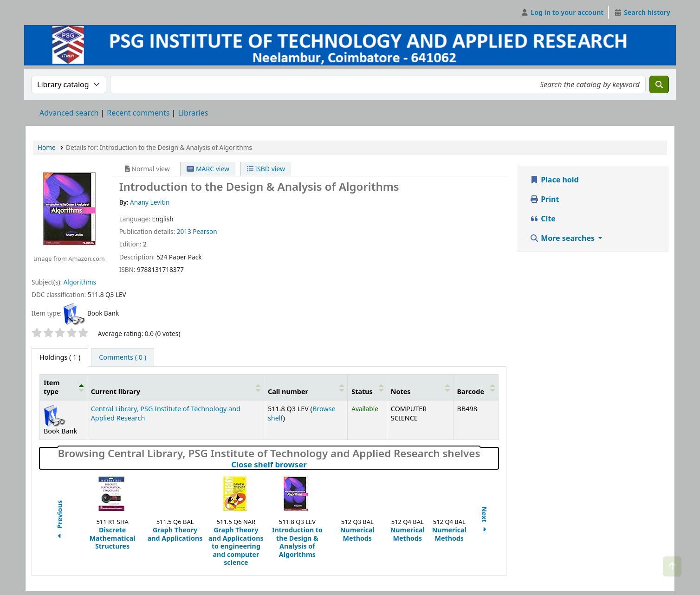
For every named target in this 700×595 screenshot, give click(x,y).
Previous (60, 520)
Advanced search (69, 113)
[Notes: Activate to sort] (420, 387)
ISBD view (266, 169)
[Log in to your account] (562, 13)
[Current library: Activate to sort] (175, 387)
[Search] (659, 84)
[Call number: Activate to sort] (305, 387)
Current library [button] (116, 391)
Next (484, 521)
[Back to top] (672, 566)
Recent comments (138, 113)
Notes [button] (401, 391)
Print (544, 199)
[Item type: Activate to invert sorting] (64, 387)
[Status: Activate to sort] (367, 387)
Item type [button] (52, 387)
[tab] (123, 357)
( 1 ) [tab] (60, 357)
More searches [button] (563, 238)
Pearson (205, 231)
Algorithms (80, 282)
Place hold (554, 180)
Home (47, 147)
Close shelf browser (310, 465)
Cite (543, 219)
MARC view (208, 169)
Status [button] (362, 391)
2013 (184, 231)
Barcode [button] (471, 391)
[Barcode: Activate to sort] (476, 387)
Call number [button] (288, 391)
